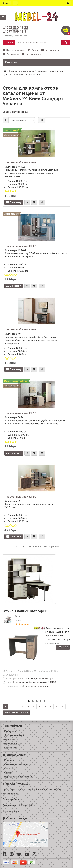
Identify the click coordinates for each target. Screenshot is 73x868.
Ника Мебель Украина (37, 686)
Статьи (7, 773)
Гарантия (8, 768)
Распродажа (11, 54)
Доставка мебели (13, 735)
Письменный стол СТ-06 (20, 162)
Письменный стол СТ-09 (20, 329)
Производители (12, 743)
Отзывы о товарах (14, 50)
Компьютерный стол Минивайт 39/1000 (35, 682)
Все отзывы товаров (16, 712)
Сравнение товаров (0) (15, 112)
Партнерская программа (17, 777)
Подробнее (63, 647)
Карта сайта (10, 748)
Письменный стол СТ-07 (20, 246)
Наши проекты (32, 54)
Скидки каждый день (15, 764)
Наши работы (50, 50)
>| (62, 706)
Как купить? (10, 731)
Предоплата (10, 739)
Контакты (9, 760)
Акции (33, 50)
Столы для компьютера (39, 678)
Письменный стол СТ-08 (20, 497)
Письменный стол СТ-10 (20, 413)
